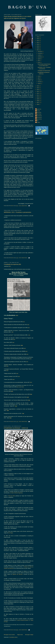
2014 (38, 90)
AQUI (10, 266)
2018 (38, 48)
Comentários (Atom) (13, 637)
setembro (40, 57)
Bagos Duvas (38, 114)
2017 (38, 50)
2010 (38, 97)
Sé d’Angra (11, 533)
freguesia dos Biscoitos (17, 574)
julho (39, 61)
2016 (38, 86)
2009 (38, 99)
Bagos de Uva (39, 116)
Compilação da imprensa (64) (12, 264)
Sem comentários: (23, 206)
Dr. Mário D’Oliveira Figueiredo (16, 493)
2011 (38, 95)
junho (39, 62)
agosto (39, 59)
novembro (40, 53)
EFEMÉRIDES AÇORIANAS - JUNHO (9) (16, 428)
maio (39, 76)
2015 (38, 88)
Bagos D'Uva (38, 112)
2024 (38, 37)
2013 (38, 91)
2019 (38, 46)
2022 (38, 41)
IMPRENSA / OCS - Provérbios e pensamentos (18, 212)
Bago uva (38, 111)
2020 (38, 44)
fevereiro (40, 82)
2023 (38, 39)
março (39, 80)
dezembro (40, 51)
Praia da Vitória (12, 496)
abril (39, 78)
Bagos (37, 121)
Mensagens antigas (29, 635)
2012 (38, 93)
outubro (40, 55)
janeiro (39, 84)
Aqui (22, 345)
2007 (38, 103)
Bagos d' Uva (28, 7)
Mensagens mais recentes (9, 635)
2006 (38, 104)
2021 (38, 42)
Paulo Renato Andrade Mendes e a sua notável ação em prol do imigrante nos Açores (18, 17)
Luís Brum (38, 122)
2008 (38, 101)
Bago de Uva (38, 109)
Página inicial (20, 635)
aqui (17, 315)
